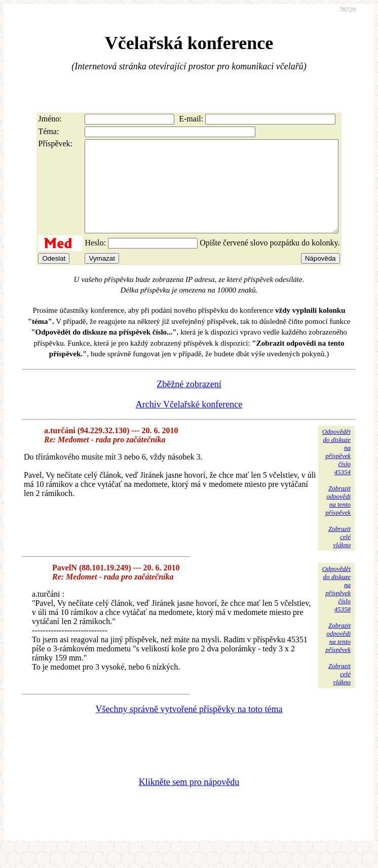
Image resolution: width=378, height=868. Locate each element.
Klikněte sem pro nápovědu (189, 800)
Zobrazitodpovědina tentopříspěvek (338, 519)
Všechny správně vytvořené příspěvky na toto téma (189, 727)
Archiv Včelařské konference (189, 423)
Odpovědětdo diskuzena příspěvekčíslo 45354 (336, 470)
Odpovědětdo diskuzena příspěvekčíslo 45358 (336, 607)
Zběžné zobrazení (189, 402)
